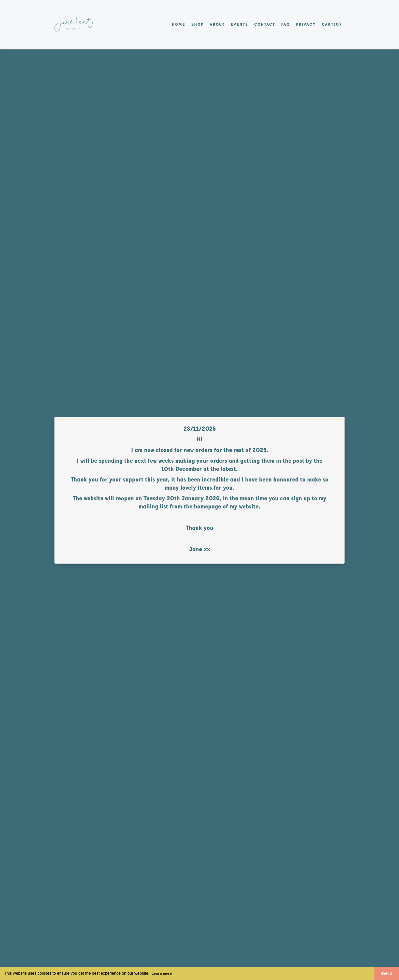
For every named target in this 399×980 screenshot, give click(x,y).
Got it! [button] (387, 973)
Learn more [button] (162, 973)
